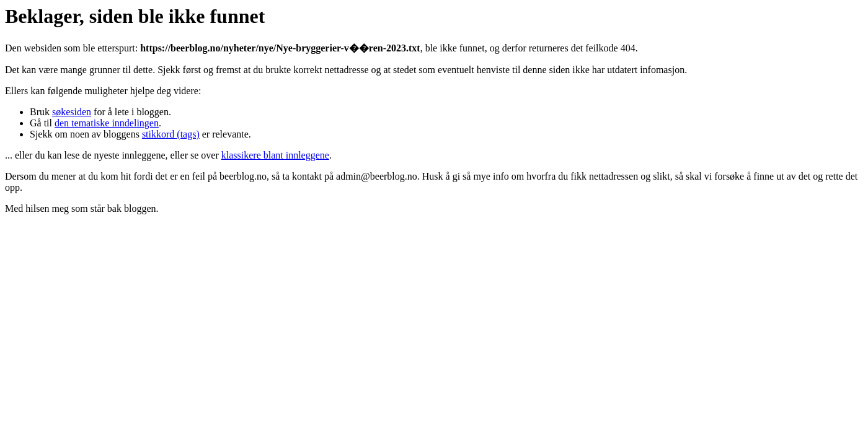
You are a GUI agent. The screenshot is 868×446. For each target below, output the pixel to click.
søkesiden (72, 112)
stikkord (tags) (171, 134)
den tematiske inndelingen (107, 123)
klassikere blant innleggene (275, 155)
